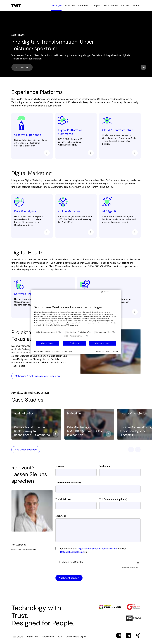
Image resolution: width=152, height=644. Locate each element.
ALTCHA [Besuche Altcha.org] (137, 568)
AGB (60, 637)
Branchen (70, 5)
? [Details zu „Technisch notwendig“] (61, 332)
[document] (76, 317)
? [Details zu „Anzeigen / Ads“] (115, 332)
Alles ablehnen (48, 343)
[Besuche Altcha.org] (138, 562)
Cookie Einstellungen (76, 637)
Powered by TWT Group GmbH (107, 351)
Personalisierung (76, 336)
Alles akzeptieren (103, 343)
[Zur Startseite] (16, 5)
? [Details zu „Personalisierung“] (87, 336)
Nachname (105, 466)
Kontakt (137, 5)
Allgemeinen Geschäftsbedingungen (97, 549)
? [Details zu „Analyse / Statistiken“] (90, 332)
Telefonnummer (113, 499)
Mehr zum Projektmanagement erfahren (37, 376)
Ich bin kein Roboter (72, 562)
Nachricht (61, 516)
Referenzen (84, 5)
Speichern (74, 343)
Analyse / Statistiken (78, 332)
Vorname (60, 466)
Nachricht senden (69, 578)
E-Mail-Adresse (63, 499)
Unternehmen (111, 5)
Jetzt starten (22, 67)
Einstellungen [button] (67, 351)
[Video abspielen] (143, 67)
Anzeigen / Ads (105, 332)
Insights (97, 5)
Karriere (125, 5)
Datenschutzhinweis (52, 351)
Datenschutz (48, 637)
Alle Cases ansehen (26, 450)
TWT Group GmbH (72, 325)
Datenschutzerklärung (72, 552)
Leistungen (56, 5)
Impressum (32, 637)
